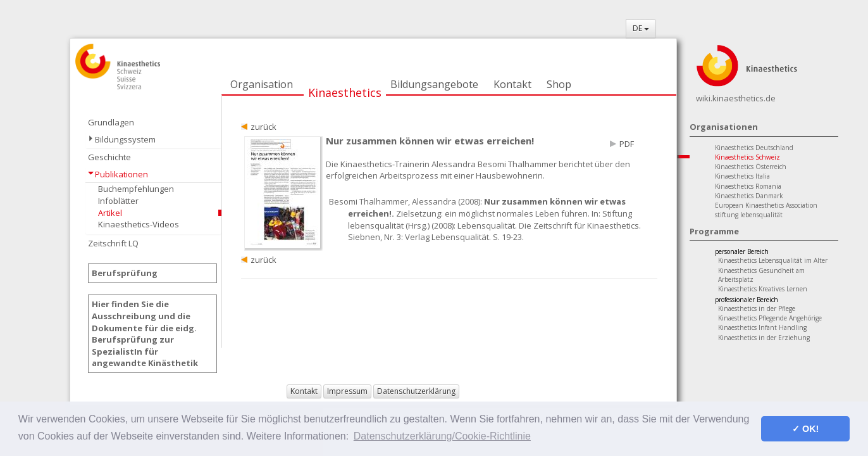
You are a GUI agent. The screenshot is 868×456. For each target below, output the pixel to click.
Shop (559, 84)
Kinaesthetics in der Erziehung (764, 338)
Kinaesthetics (345, 92)
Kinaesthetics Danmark (749, 196)
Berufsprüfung (125, 273)
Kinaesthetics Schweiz (747, 157)
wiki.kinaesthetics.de (736, 98)
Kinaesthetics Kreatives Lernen (763, 289)
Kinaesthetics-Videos (139, 224)
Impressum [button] (347, 391)
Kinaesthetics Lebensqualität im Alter (773, 260)
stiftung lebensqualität (749, 215)
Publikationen (121, 174)
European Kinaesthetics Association (766, 205)
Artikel (110, 213)
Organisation (262, 84)
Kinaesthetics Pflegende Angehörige (770, 318)
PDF (627, 144)
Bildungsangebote (434, 84)
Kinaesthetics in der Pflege (757, 308)
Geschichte (109, 157)
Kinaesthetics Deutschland (754, 148)
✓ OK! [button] (805, 429)
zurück (263, 127)
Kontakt (512, 84)
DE (641, 28)
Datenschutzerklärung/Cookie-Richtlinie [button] (442, 436)
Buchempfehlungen (136, 189)
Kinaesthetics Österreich (751, 167)
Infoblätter (118, 201)
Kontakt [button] (304, 391)
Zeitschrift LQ (113, 243)
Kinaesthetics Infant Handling (762, 327)
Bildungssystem (125, 139)
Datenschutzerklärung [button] (416, 391)
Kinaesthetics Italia (742, 176)
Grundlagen (111, 122)
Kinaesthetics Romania (748, 186)
